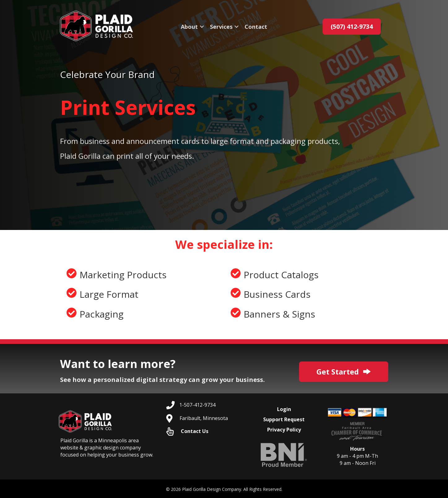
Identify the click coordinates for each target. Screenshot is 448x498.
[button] (202, 27)
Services (221, 27)
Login (284, 409)
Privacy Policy (284, 430)
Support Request (284, 419)
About (189, 27)
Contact (256, 27)
